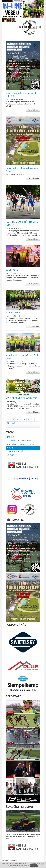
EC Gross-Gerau (13, 312)
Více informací (25, 866)
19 (37, 420)
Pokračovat (34, 866)
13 (32, 420)
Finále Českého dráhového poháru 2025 (22, 169)
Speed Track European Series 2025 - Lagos (23, 356)
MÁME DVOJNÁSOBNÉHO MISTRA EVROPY (22, 223)
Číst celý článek (33, 110)
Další (13, 423)
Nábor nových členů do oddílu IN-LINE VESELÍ (21, 94)
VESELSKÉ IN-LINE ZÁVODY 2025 (22, 398)
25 (8, 423)
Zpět (9, 420)
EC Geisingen (12, 270)
